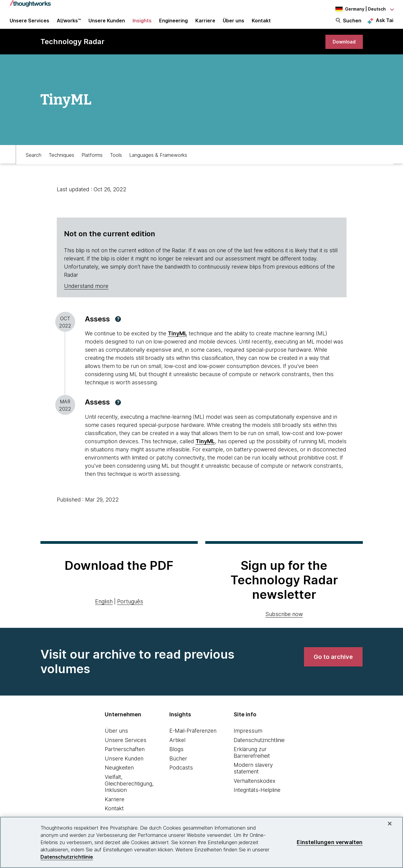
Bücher (178, 767)
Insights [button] (142, 25)
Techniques (61, 162)
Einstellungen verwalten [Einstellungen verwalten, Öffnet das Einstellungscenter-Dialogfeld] (330, 842)
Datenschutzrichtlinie (259, 748)
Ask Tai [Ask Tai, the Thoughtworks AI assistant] (385, 24)
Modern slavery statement (253, 777)
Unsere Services (126, 748)
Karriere (115, 807)
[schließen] (390, 824)
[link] (342, 49)
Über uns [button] (233, 25)
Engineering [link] (173, 25)
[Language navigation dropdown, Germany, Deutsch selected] (360, 9)
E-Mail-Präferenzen (193, 739)
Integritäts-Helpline (257, 798)
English (104, 610)
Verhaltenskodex (254, 789)
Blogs (176, 758)
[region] (201, 842)
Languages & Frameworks (158, 162)
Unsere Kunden (124, 767)
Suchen (352, 25)
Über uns (116, 739)
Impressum (248, 739)
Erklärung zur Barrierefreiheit (252, 761)
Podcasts (181, 776)
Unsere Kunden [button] (107, 25)
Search (34, 162)
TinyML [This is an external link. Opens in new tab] (178, 342)
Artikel (177, 748)
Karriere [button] (205, 25)
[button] (118, 327)
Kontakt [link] (261, 25)
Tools (116, 162)
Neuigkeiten (119, 776)
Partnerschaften (125, 758)
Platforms (92, 162)
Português (130, 610)
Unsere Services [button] (29, 25)
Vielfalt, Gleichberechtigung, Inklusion (129, 792)
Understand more (86, 294)
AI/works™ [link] (69, 25)
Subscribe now (284, 622)
